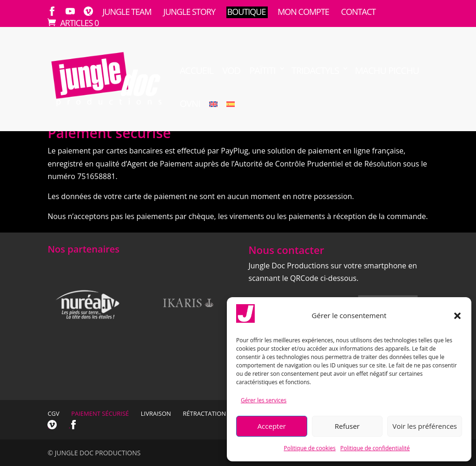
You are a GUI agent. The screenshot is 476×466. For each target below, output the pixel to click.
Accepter (272, 426)
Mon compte (303, 12)
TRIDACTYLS (315, 71)
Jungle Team (127, 12)
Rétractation (204, 413)
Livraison (156, 413)
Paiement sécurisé (100, 413)
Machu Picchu (387, 71)
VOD (231, 71)
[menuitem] (213, 115)
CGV (53, 413)
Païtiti (262, 71)
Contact (358, 12)
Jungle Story (189, 12)
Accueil (196, 71)
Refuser (347, 426)
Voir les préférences (425, 426)
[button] (457, 316)
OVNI (190, 104)
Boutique (247, 12)
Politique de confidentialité (375, 448)
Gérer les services (264, 400)
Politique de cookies (310, 448)
